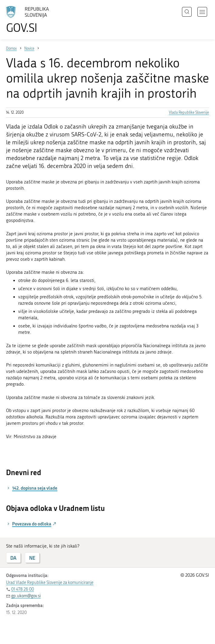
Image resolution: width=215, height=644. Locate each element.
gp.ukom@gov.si (26, 596)
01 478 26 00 (23, 589)
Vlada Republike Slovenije (189, 112)
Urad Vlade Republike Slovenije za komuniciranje (50, 583)
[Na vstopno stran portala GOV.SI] (36, 20)
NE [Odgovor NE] (32, 558)
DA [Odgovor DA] (13, 558)
